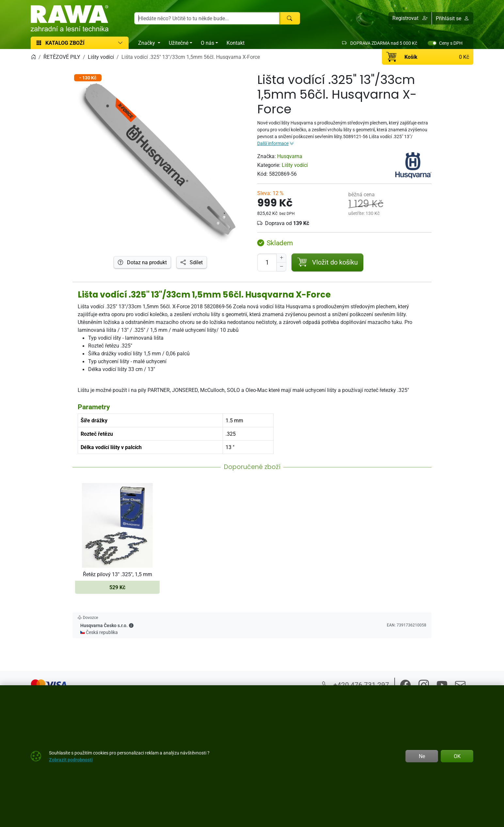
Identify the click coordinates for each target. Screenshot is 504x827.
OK (457, 756)
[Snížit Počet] (281, 267)
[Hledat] (290, 18)
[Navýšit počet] (281, 258)
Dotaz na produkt (142, 262)
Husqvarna (290, 156)
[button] (410, 18)
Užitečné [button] (179, 43)
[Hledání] (207, 18)
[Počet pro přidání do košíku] (267, 262)
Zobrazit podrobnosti (71, 760)
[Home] (33, 57)
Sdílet (192, 262)
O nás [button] (207, 43)
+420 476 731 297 (356, 685)
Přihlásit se (452, 18)
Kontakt (236, 43)
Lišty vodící (295, 165)
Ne (422, 756)
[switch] (432, 43)
